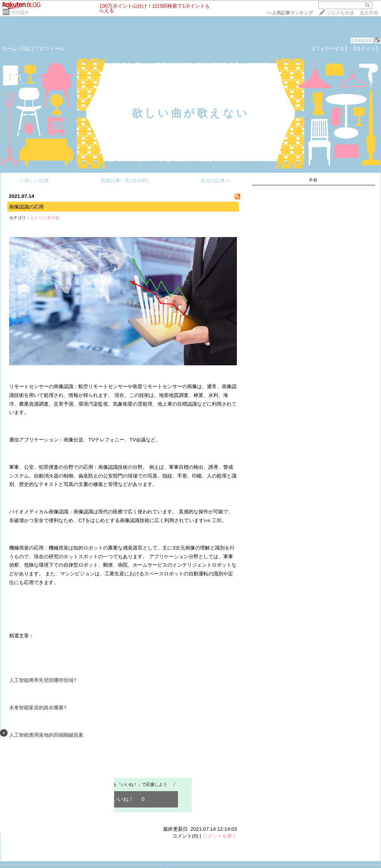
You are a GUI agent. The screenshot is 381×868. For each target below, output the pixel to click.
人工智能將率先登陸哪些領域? (43, 680)
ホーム (9, 49)
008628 (362, 41)
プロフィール (49, 49)
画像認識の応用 (26, 207)
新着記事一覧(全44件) (125, 181)
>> (290, 13)
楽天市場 (369, 13)
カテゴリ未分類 (45, 218)
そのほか (20, 12)
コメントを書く (220, 836)
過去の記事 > (215, 181)
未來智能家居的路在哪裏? (38, 708)
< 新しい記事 (35, 181)
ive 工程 (213, 520)
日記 (26, 49)
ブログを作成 (340, 13)
